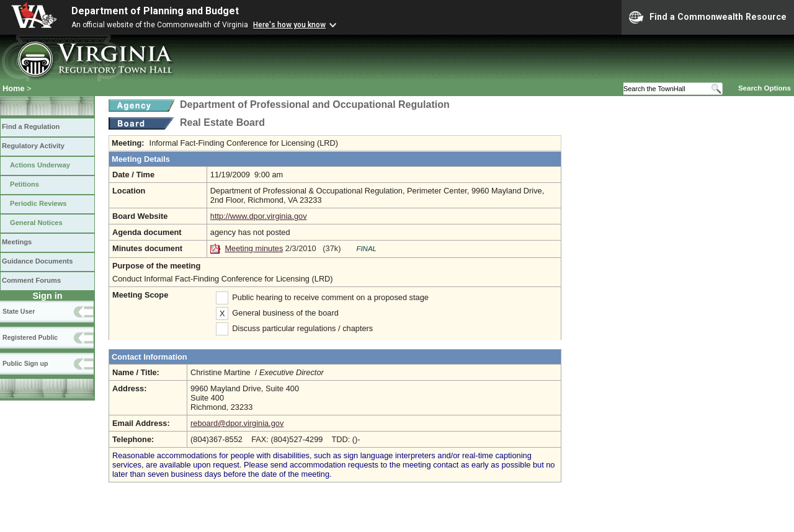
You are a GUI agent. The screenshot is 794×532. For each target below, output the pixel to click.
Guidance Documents (37, 261)
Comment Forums (31, 280)
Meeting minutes (254, 248)
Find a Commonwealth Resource (708, 17)
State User (19, 311)
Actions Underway (40, 165)
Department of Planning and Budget (155, 11)
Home (14, 88)
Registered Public (30, 337)
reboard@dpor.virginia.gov (237, 423)
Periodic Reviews (38, 203)
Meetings (17, 242)
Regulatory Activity (33, 146)
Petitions (25, 184)
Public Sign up (25, 363)
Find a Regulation (31, 126)
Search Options (765, 88)
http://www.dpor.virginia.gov (259, 216)
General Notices (36, 223)
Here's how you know (289, 25)
